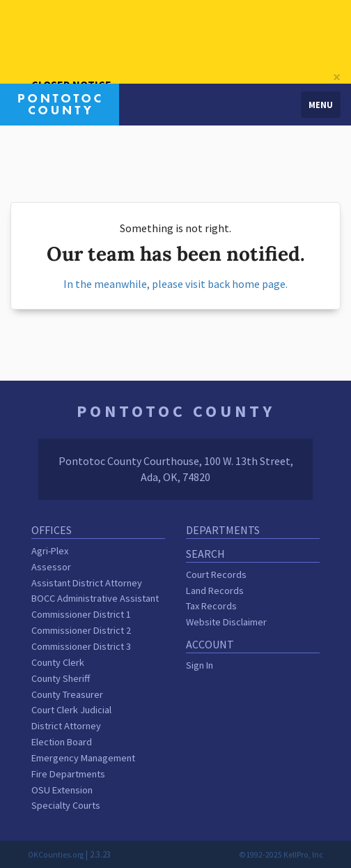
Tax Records (211, 606)
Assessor (51, 567)
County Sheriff (61, 678)
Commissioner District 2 (81, 630)
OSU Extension (62, 790)
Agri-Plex (50, 551)
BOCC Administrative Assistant (95, 598)
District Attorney (66, 726)
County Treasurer (67, 694)
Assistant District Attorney (87, 583)
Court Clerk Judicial (71, 710)
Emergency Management (83, 758)
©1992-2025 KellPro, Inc (281, 855)
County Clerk (58, 662)
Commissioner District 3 (81, 646)
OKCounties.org (56, 855)
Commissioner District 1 (81, 614)
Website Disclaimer (226, 622)
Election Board (62, 742)
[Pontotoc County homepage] (60, 103)
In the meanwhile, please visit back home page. (175, 284)
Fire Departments (68, 774)
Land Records (215, 591)
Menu (321, 105)
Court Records (216, 574)
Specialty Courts (66, 805)
